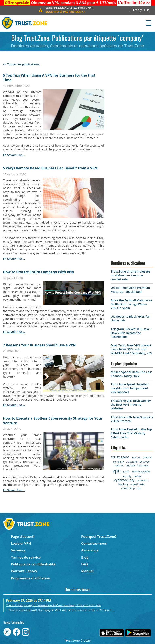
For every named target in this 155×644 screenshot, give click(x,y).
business (143, 465)
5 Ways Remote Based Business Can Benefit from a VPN (50, 168)
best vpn (145, 462)
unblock (130, 465)
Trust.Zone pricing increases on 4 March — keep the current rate (130, 275)
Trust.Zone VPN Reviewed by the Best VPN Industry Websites (131, 405)
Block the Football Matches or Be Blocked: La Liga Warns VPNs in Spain (131, 304)
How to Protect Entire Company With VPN (39, 272)
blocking (123, 484)
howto (137, 476)
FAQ (85, 564)
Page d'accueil (23, 536)
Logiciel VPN (21, 543)
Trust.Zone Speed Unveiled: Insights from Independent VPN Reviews (130, 388)
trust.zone (120, 457)
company (118, 462)
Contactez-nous (94, 543)
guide (126, 472)
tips (139, 488)
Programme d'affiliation (31, 578)
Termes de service (26, 557)
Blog (85, 557)
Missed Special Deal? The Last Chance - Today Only (131, 374)
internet (136, 457)
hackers (119, 466)
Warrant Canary (24, 571)
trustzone (132, 462)
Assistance (90, 550)
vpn (117, 471)
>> (134, 3)
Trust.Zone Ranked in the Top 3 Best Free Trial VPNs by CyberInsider (131, 433)
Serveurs (18, 550)
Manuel (87, 571)
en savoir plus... (14, 155)
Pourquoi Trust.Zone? (99, 536)
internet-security (141, 472)
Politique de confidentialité (33, 564)
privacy (147, 457)
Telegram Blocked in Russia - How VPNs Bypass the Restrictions (131, 333)
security (127, 476)
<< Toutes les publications (21, 64)
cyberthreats (137, 484)
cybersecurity (124, 480)
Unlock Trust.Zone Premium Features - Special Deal (130, 290)
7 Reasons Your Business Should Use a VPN (39, 345)
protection (142, 480)
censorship (128, 488)
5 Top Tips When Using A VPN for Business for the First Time (49, 78)
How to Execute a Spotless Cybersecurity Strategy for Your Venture (53, 421)
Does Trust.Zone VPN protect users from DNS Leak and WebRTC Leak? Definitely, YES (131, 349)
